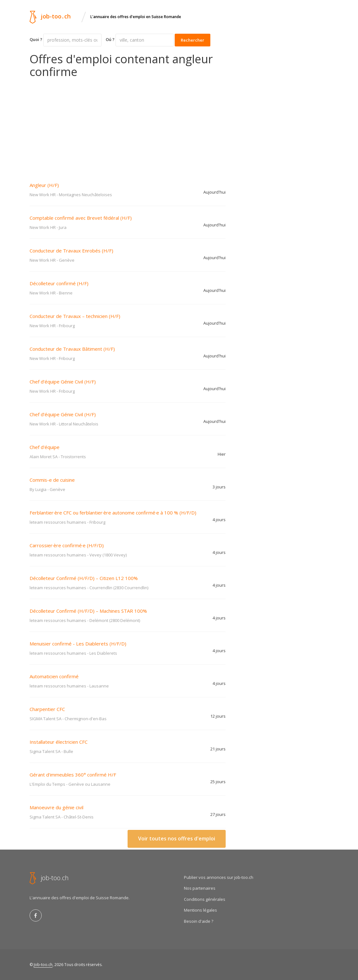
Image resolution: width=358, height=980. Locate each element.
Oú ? (110, 39)
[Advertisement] (128, 126)
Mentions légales (200, 910)
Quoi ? (36, 39)
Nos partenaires (200, 888)
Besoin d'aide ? (199, 921)
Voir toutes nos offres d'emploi (177, 839)
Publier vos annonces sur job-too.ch (219, 877)
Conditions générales (205, 899)
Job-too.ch (43, 965)
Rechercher (193, 40)
